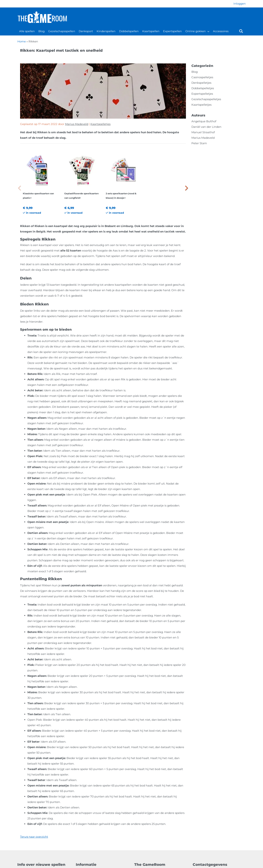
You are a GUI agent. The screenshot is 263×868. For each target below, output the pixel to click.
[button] (186, 188)
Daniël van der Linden (206, 127)
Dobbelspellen (129, 31)
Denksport (86, 31)
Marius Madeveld (77, 124)
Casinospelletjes (202, 77)
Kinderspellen (106, 31)
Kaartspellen (151, 31)
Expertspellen (172, 31)
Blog (41, 31)
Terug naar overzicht (34, 837)
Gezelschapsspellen (62, 31)
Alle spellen (27, 31)
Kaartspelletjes (100, 124)
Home (22, 41)
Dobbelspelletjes (203, 88)
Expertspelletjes (202, 94)
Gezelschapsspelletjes (206, 99)
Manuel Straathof (203, 132)
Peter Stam (199, 143)
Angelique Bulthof (204, 121)
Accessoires (221, 31)
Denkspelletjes (201, 83)
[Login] (240, 4)
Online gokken (195, 31)
